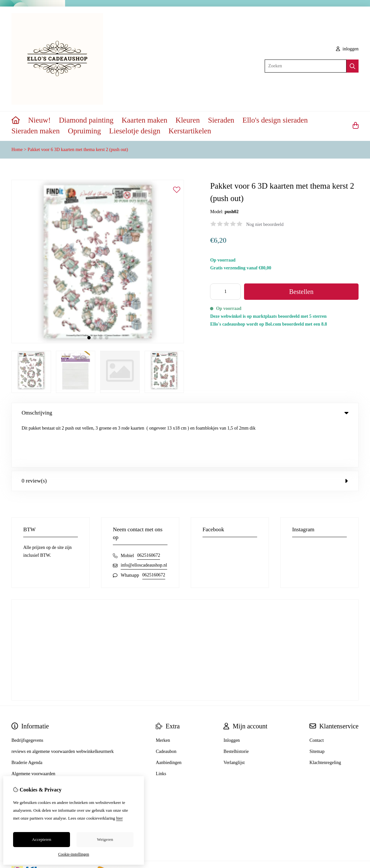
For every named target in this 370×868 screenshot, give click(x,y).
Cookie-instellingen (74, 854)
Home (17, 150)
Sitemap (317, 707)
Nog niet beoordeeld (265, 224)
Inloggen (232, 696)
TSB (355, 828)
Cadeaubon (166, 707)
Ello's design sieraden (275, 120)
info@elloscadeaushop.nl (144, 521)
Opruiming (85, 131)
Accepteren (41, 839)
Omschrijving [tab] (185, 413)
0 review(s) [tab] (185, 436)
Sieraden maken (36, 131)
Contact (317, 696)
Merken (163, 696)
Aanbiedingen (169, 718)
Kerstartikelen (190, 131)
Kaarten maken (145, 120)
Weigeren (105, 839)
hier (119, 818)
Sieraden (221, 120)
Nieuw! (39, 120)
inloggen (347, 49)
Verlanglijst (234, 718)
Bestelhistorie (236, 707)
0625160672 (149, 511)
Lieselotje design (135, 131)
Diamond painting (86, 120)
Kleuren (188, 120)
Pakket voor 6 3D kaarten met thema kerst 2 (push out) (78, 150)
